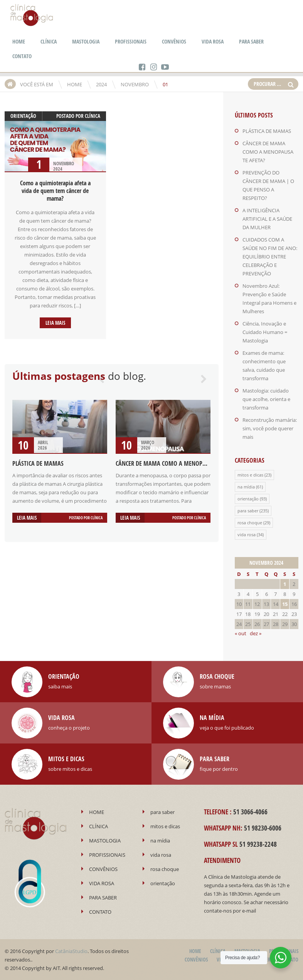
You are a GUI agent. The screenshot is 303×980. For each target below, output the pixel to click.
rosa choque (250, 523)
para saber (248, 511)
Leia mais (55, 323)
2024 (101, 84)
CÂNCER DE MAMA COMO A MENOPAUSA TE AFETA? (178, 463)
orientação (23, 116)
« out (241, 633)
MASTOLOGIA (86, 41)
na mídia (246, 487)
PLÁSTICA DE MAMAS (38, 463)
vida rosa (247, 534)
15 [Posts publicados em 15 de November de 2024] (285, 604)
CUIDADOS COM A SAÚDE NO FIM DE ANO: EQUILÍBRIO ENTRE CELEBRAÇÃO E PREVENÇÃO (270, 257)
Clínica (93, 116)
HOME (19, 41)
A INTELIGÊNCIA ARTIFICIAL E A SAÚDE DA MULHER (267, 219)
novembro (135, 84)
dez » (256, 633)
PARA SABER (251, 41)
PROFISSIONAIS (131, 41)
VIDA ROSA (213, 41)
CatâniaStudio (71, 951)
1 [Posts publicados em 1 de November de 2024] (285, 584)
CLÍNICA (49, 41)
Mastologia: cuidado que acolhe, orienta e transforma (266, 399)
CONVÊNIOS (174, 41)
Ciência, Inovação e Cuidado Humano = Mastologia (265, 332)
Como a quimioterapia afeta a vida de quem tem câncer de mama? (55, 191)
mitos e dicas (250, 475)
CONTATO (22, 56)
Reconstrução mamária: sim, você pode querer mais (270, 428)
